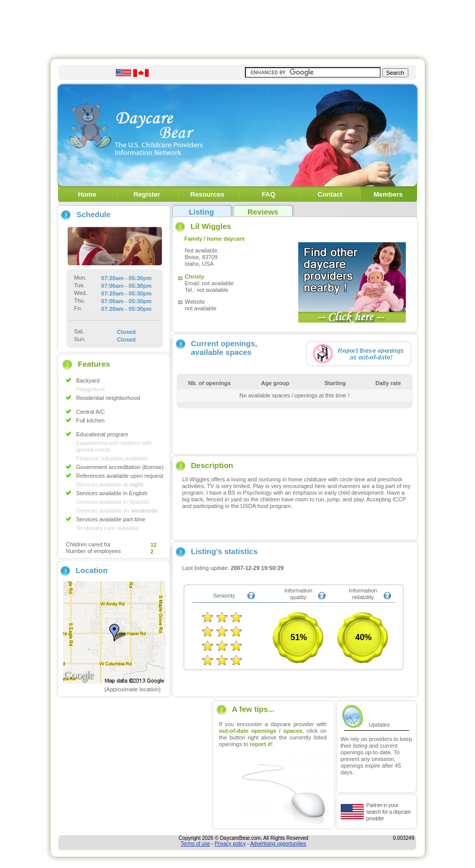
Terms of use (195, 844)
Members (388, 194)
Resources (207, 194)
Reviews (263, 212)
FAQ (269, 194)
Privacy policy (230, 844)
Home (87, 194)
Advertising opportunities (278, 844)
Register (147, 194)
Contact (330, 194)
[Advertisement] (238, 27)
